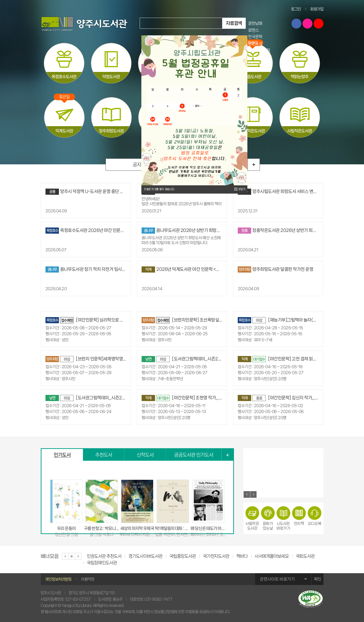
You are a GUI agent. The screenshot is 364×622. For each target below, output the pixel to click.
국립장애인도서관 (102, 563)
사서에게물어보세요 (272, 556)
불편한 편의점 (259, 50)
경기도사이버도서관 (145, 556)
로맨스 (253, 30)
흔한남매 (255, 23)
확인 (318, 579)
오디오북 (315, 516)
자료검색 (234, 23)
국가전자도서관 (216, 556)
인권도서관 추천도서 (104, 556)
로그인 (296, 9)
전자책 (299, 516)
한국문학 (255, 37)
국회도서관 (305, 556)
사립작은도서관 (252, 518)
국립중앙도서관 (183, 556)
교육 (252, 57)
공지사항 (141, 165)
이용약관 (88, 579)
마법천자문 (257, 64)
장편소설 (255, 44)
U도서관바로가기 (283, 518)
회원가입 (317, 9)
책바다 (242, 556)
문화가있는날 (268, 518)
